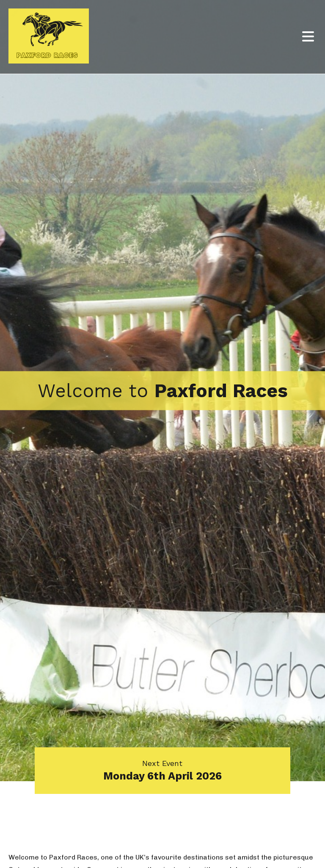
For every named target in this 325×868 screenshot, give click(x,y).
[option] (162, 391)
